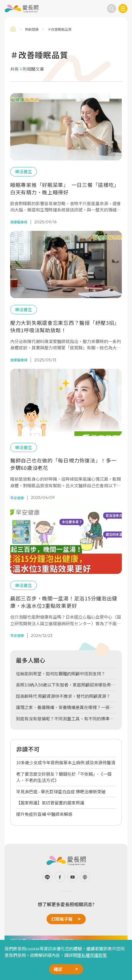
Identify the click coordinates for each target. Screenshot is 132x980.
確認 (58, 969)
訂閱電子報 (62, 919)
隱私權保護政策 (92, 955)
